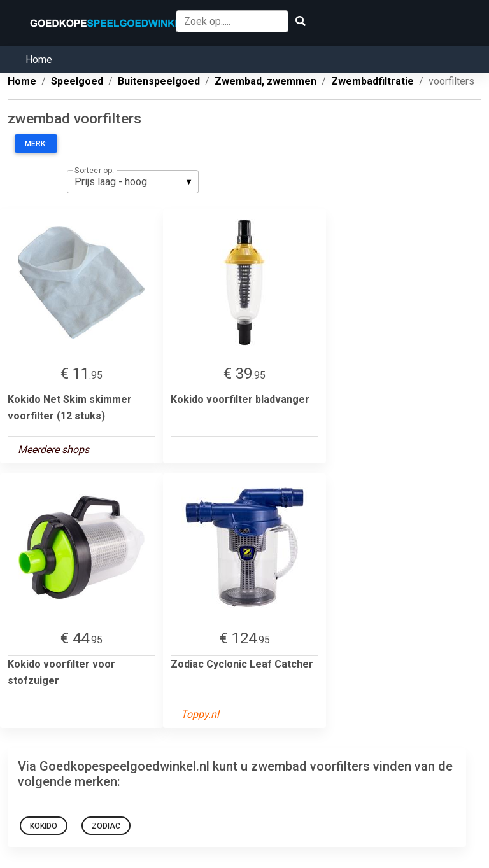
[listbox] (133, 181)
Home (39, 59)
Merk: (36, 144)
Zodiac (106, 826)
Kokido (44, 826)
